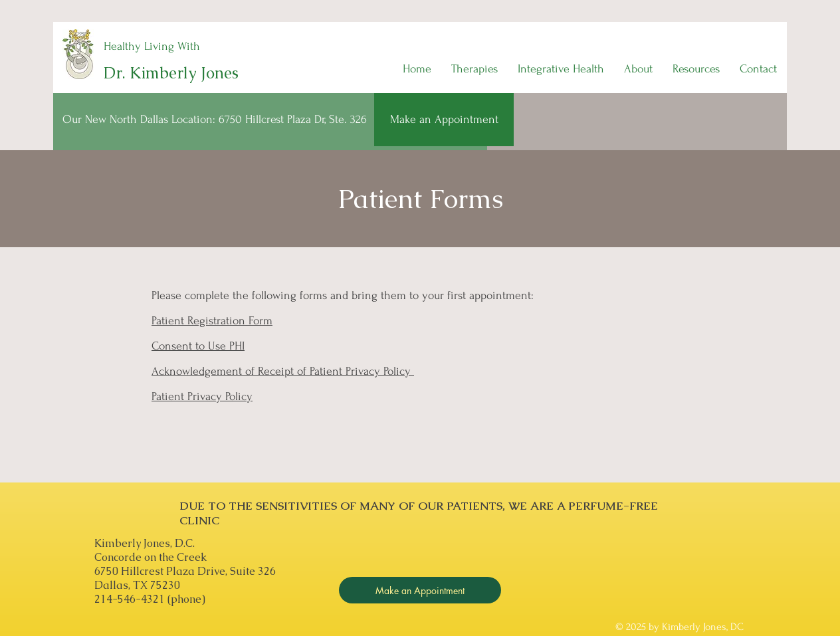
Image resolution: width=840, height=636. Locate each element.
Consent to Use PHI (198, 346)
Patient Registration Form (212, 321)
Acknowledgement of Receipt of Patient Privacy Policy (283, 371)
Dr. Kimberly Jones (171, 73)
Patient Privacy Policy (202, 396)
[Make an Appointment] (444, 120)
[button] (474, 69)
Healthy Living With (152, 46)
